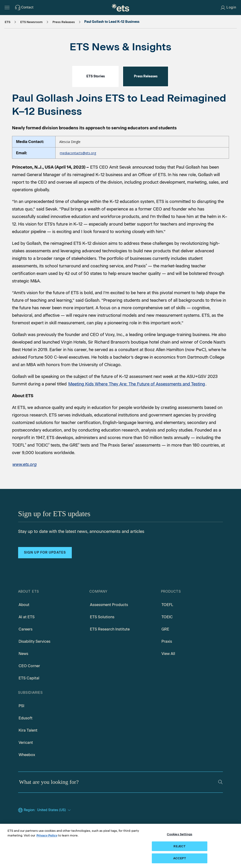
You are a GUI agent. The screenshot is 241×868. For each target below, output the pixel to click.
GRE (165, 629)
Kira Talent (28, 730)
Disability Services (34, 641)
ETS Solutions (102, 617)
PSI (21, 706)
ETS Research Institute (110, 629)
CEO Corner (29, 666)
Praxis (167, 641)
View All (168, 654)
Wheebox (27, 755)
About (24, 605)
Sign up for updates (45, 553)
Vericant (26, 743)
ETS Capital (29, 678)
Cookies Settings (180, 835)
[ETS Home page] (25, 464)
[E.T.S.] (120, 8)
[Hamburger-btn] (7, 8)
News (23, 654)
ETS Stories (96, 76)
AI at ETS (27, 617)
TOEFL (167, 605)
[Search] (220, 782)
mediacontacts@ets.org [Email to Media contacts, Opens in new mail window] (78, 153)
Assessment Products (109, 605)
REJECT (179, 847)
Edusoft (26, 718)
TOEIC (167, 617)
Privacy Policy (47, 836)
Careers (26, 629)
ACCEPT (180, 859)
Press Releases (146, 76)
